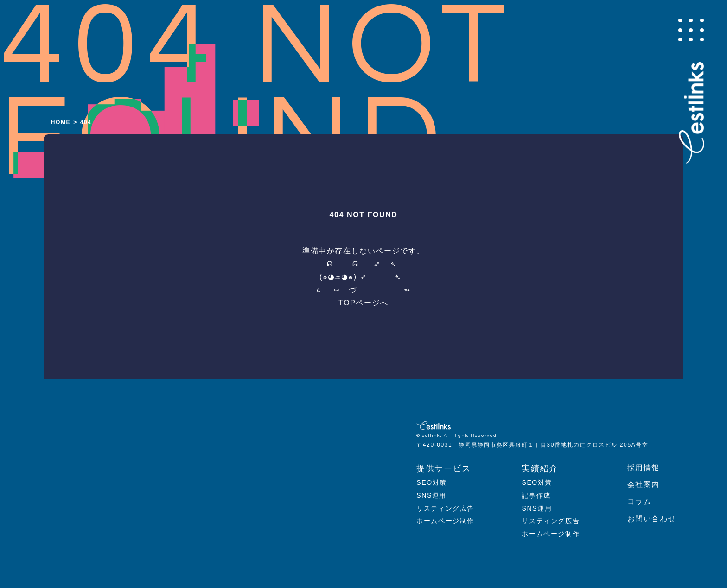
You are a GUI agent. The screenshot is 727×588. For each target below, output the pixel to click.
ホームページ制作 (445, 521)
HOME (61, 122)
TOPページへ (363, 303)
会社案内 (644, 484)
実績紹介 (540, 468)
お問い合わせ (652, 519)
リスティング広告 (445, 508)
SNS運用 (431, 495)
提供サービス (444, 468)
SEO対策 (432, 482)
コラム (640, 502)
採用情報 (644, 468)
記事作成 (536, 495)
